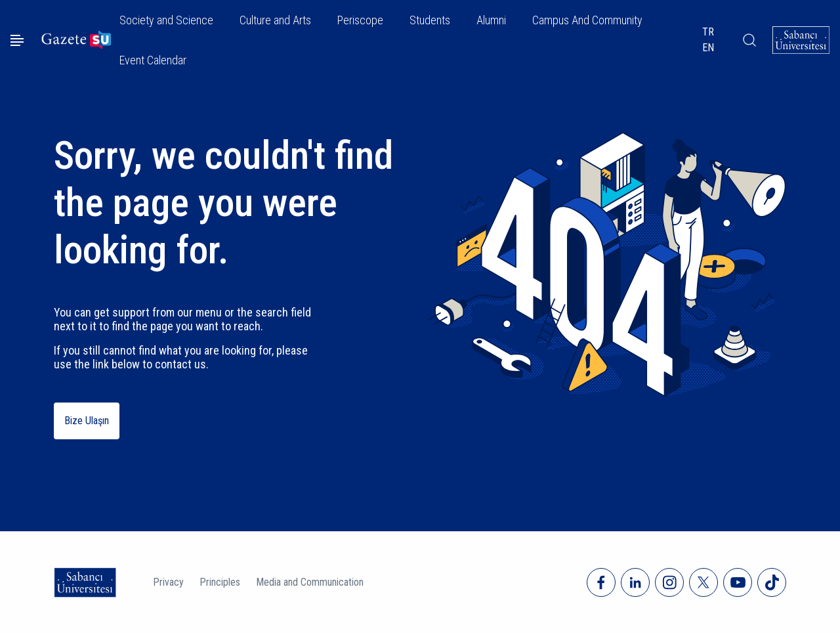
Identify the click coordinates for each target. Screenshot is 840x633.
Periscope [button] (360, 20)
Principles (220, 582)
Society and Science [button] (166, 20)
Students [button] (430, 20)
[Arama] (749, 40)
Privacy (168, 582)
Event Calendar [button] (153, 60)
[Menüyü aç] (17, 40)
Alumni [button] (491, 20)
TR (708, 32)
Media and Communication (310, 582)
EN (708, 48)
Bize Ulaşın (87, 421)
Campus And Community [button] (587, 20)
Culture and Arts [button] (275, 20)
